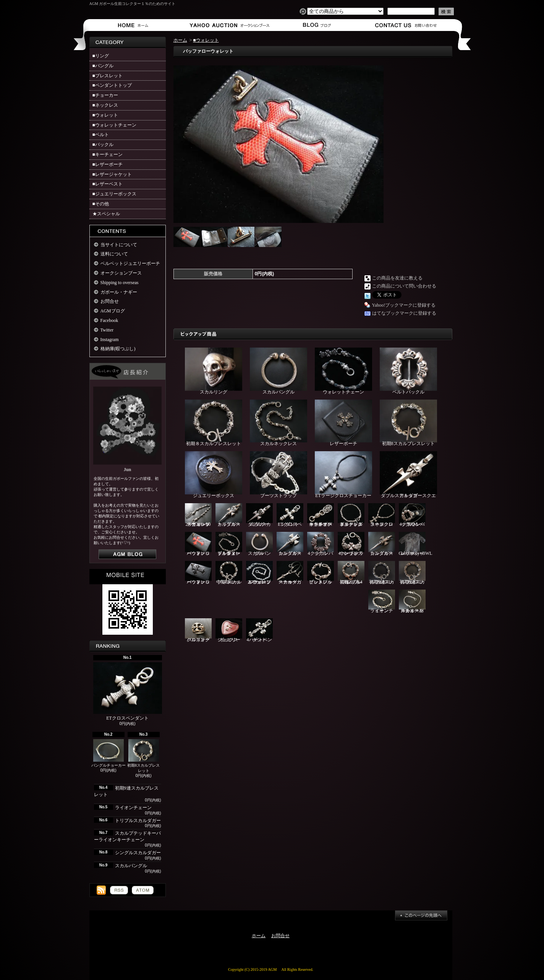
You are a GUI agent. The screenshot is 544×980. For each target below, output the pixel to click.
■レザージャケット (112, 174)
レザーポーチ (343, 423)
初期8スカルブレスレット (143, 756)
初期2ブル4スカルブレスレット (351, 573)
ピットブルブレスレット (321, 573)
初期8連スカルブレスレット (412, 573)
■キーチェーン (108, 154)
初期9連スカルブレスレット (382, 573)
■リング (101, 56)
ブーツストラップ (278, 475)
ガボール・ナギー (119, 292)
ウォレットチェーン (343, 371)
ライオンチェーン (133, 808)
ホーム (135, 25)
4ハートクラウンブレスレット (351, 544)
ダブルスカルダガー (259, 515)
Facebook (109, 320)
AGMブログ (113, 311)
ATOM (143, 890)
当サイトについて (119, 245)
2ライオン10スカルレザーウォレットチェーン (198, 515)
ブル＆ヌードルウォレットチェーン (229, 544)
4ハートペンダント (259, 630)
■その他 (101, 204)
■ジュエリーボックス (114, 194)
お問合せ (406, 25)
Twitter (107, 330)
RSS (119, 890)
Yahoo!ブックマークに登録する (404, 305)
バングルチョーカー (108, 753)
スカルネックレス (278, 423)
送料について (114, 254)
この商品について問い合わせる (404, 286)
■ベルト (101, 135)
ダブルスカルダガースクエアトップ (408, 475)
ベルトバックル (408, 371)
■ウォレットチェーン (114, 125)
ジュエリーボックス (214, 475)
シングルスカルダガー (138, 853)
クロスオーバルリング (198, 630)
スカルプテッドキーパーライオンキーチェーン (321, 515)
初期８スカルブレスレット (214, 423)
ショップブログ (316, 25)
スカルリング (214, 371)
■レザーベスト (108, 184)
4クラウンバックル (321, 544)
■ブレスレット (108, 76)
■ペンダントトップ (112, 85)
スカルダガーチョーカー (290, 573)
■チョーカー (105, 95)
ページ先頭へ (421, 915)
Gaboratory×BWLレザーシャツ (416, 544)
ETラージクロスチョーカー (343, 475)
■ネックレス (105, 105)
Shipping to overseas (120, 283)
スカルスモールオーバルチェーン (412, 602)
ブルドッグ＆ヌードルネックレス (351, 515)
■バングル (103, 66)
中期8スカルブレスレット (229, 573)
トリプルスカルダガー (138, 821)
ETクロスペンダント (128, 692)
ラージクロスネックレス (382, 515)
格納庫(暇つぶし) (118, 349)
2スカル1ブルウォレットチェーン (259, 573)
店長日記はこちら (127, 554)
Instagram (110, 340)
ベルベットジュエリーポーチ (130, 263)
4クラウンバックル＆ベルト (412, 515)
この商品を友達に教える (397, 278)
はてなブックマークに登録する (404, 313)
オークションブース (225, 25)
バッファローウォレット (198, 544)
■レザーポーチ (108, 164)
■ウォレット (105, 115)
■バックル (103, 145)
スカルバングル (131, 866)
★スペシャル (106, 214)
